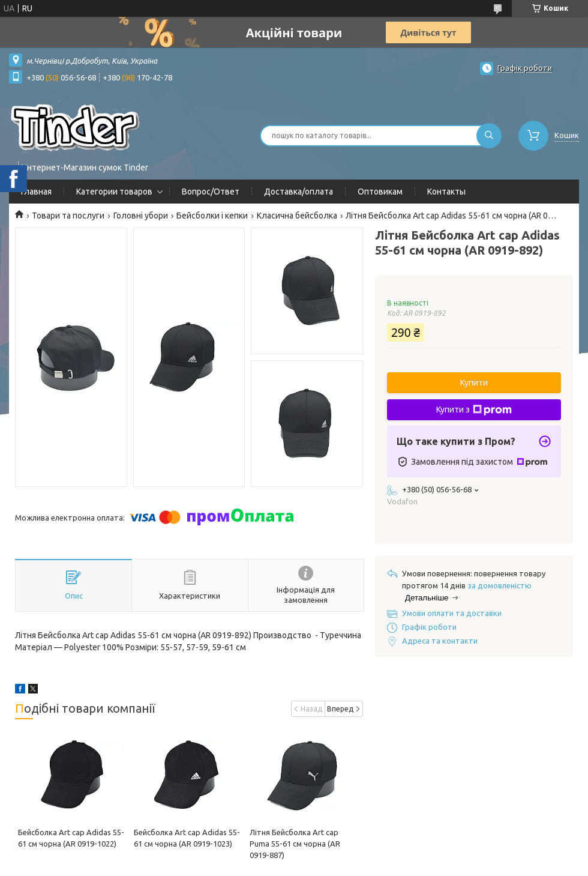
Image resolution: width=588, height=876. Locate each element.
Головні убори (141, 216)
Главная (36, 192)
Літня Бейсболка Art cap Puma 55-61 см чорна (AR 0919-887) (295, 844)
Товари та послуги (68, 216)
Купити (474, 382)
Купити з (474, 410)
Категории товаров (114, 192)
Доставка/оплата (298, 192)
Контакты (446, 192)
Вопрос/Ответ (211, 192)
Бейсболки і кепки (212, 216)
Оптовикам (380, 192)
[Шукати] (489, 136)
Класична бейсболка (297, 216)
